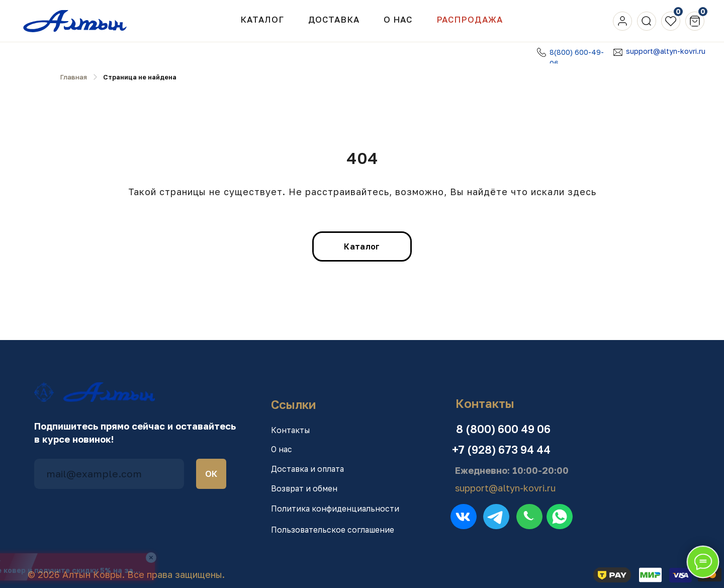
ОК (211, 474)
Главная (74, 77)
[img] (622, 21)
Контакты (291, 430)
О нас (282, 449)
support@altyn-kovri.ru (666, 51)
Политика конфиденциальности (335, 509)
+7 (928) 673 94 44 (501, 450)
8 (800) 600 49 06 (503, 429)
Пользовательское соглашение (333, 530)
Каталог (262, 20)
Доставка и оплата (307, 469)
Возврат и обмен (304, 488)
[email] (109, 474)
